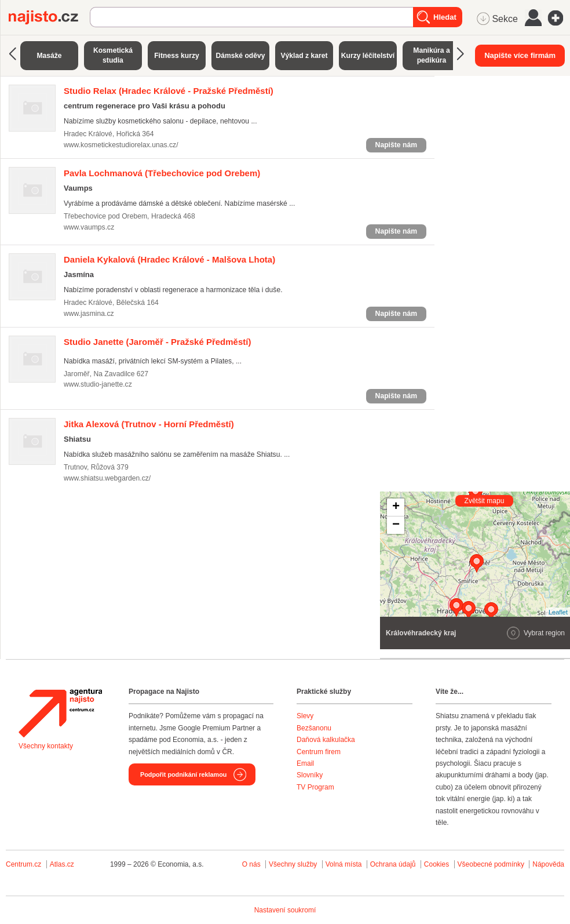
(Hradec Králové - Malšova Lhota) (169, 259)
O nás (251, 864)
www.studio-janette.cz (98, 384)
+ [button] (396, 507)
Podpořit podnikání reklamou (183, 774)
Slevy (305, 716)
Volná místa (344, 864)
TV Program (315, 787)
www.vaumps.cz (89, 227)
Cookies (436, 864)
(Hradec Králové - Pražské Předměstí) (169, 91)
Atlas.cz (62, 864)
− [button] (396, 525)
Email (305, 763)
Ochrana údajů (393, 864)
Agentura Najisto (60, 713)
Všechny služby (294, 864)
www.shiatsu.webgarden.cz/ (107, 478)
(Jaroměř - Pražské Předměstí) (157, 342)
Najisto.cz (49, 17)
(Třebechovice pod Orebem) (162, 173)
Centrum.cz (23, 864)
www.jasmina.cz (89, 314)
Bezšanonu (314, 728)
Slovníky (310, 775)
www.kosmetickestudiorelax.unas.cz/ (121, 145)
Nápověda (548, 864)
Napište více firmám (520, 55)
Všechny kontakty (46, 746)
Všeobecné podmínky (491, 864)
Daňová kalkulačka (326, 740)
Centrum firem (319, 752)
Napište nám (396, 145)
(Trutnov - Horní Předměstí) (149, 424)
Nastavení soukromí (285, 910)
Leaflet (558, 612)
